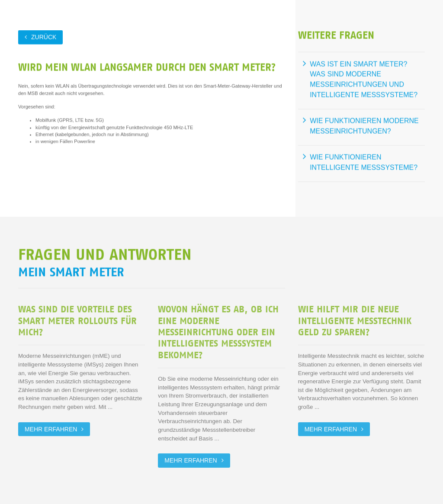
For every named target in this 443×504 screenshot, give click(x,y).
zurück (44, 37)
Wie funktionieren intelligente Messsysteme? (364, 162)
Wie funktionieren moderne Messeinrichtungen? (364, 126)
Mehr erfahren (51, 429)
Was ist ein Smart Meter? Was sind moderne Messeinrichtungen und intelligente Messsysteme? (364, 79)
